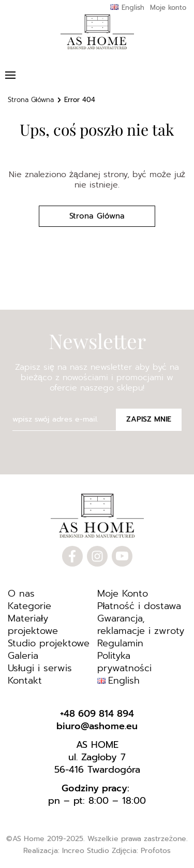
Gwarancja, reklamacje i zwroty (141, 625)
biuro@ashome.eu (97, 726)
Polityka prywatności (124, 662)
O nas (21, 594)
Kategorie (29, 606)
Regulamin (120, 643)
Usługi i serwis (40, 668)
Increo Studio (86, 851)
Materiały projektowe (33, 625)
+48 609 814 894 (97, 714)
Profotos (156, 851)
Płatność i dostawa (139, 606)
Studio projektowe (49, 643)
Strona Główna (31, 100)
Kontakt (25, 681)
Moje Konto (123, 594)
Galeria (23, 656)
